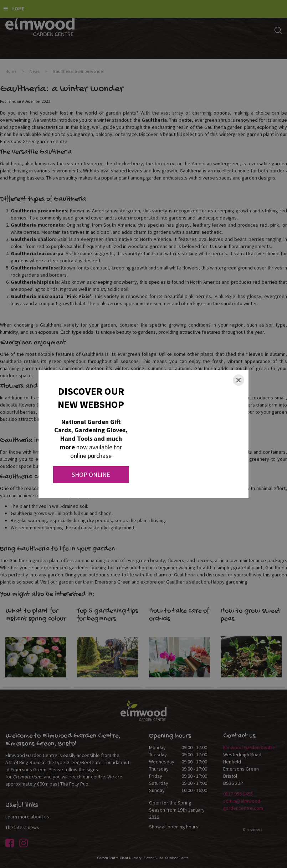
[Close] (239, 380)
